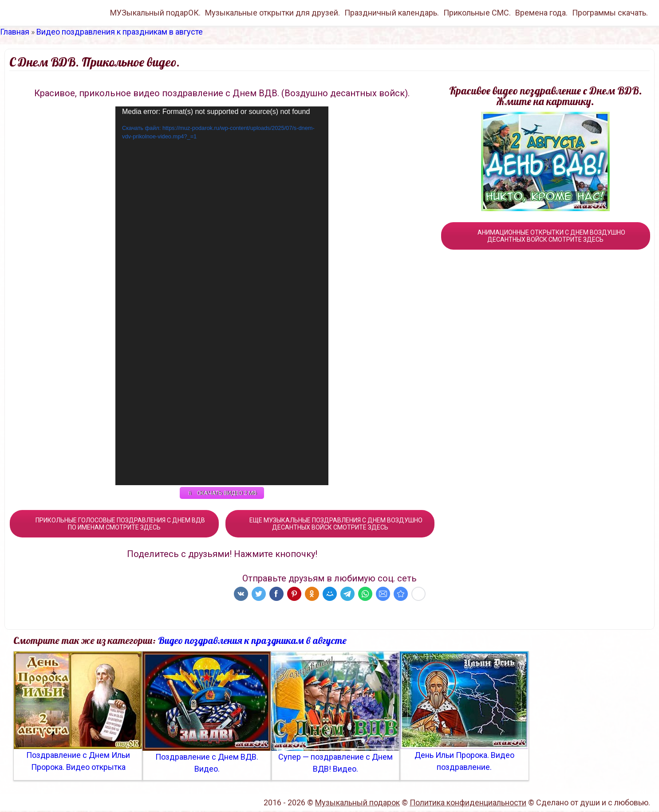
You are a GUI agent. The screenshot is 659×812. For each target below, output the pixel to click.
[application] (222, 296)
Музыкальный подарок (357, 804)
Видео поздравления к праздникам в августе (120, 32)
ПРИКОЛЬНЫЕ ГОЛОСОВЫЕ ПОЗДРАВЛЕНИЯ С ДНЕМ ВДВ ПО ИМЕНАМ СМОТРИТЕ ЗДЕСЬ (114, 525)
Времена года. (541, 13)
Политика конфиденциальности (468, 804)
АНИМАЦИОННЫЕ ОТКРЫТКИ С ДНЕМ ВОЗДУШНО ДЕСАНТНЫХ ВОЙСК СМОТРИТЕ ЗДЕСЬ (545, 236)
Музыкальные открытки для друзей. (272, 13)
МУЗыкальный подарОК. (155, 13)
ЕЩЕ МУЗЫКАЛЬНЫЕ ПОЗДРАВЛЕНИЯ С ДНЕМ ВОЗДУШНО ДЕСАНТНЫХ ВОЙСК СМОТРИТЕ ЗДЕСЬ (330, 525)
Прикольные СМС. (477, 13)
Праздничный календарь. (392, 13)
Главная (15, 32)
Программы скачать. (610, 13)
